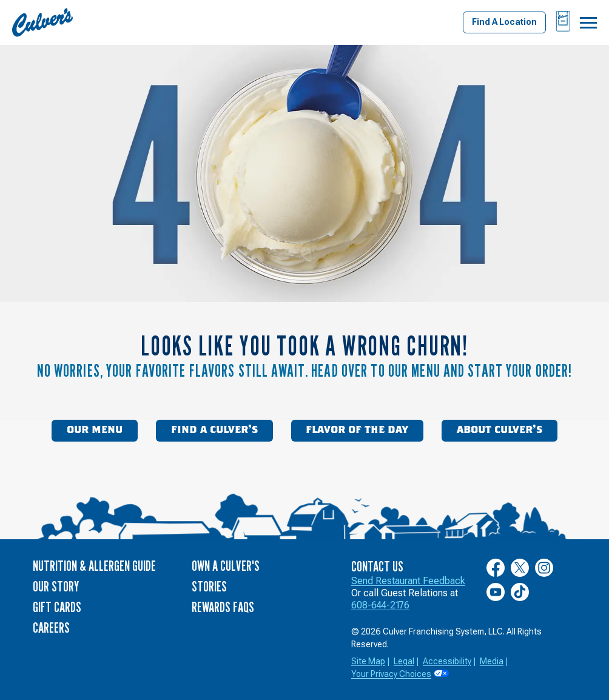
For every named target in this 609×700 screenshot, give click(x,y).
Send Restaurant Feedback (408, 581)
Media (492, 661)
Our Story (56, 586)
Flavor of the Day (357, 430)
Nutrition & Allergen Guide (94, 566)
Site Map (368, 661)
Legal (404, 661)
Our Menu (95, 430)
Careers (51, 628)
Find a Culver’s (214, 430)
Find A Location (504, 22)
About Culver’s (500, 430)
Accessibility (447, 661)
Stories (209, 586)
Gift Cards (57, 607)
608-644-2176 (380, 605)
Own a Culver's (226, 566)
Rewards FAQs (223, 607)
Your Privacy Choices (391, 674)
